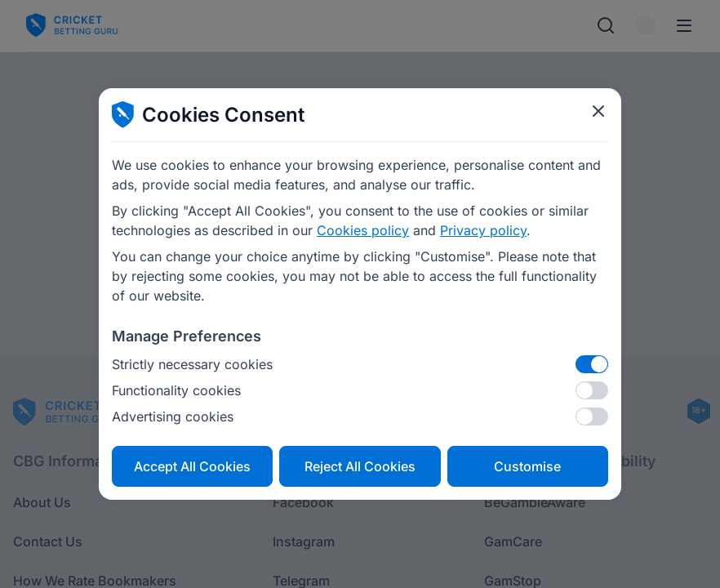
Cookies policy (363, 230)
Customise (527, 466)
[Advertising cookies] (592, 416)
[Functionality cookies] (592, 390)
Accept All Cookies (192, 466)
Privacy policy (483, 230)
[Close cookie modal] (598, 111)
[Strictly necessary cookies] (592, 364)
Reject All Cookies (360, 466)
